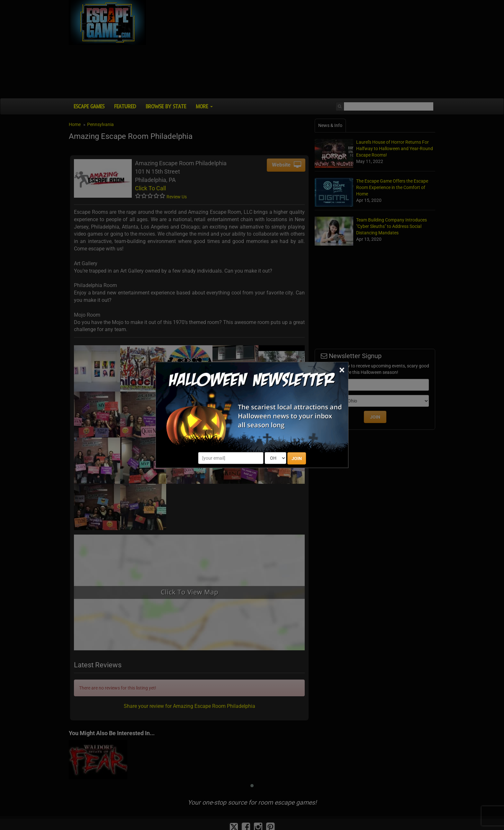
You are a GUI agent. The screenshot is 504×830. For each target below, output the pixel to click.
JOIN (297, 458)
